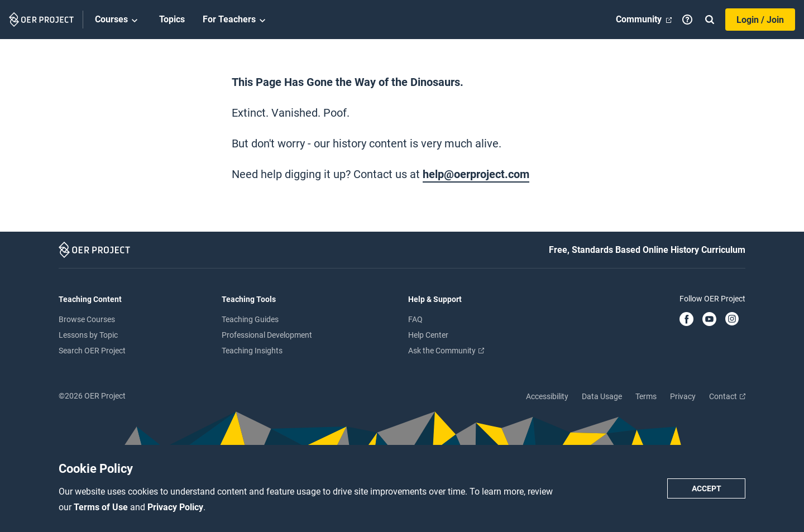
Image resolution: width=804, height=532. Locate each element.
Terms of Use (102, 507)
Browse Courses (87, 319)
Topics (172, 19)
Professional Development (267, 335)
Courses (118, 20)
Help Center (428, 335)
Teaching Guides (250, 319)
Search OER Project (92, 351)
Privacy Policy (175, 507)
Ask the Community (446, 351)
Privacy (683, 396)
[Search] (710, 20)
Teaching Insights (252, 351)
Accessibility (547, 396)
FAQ (415, 319)
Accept (707, 488)
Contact (727, 396)
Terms (646, 396)
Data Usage (602, 396)
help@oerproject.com (476, 174)
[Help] (687, 20)
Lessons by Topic (88, 335)
